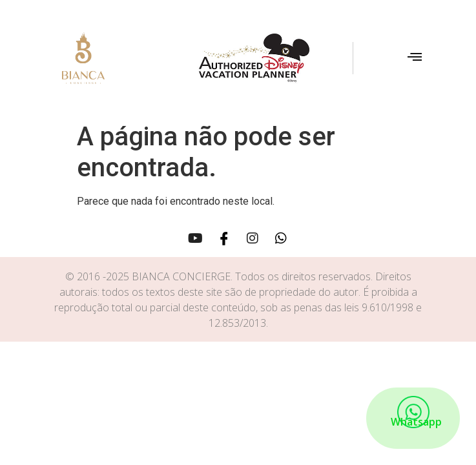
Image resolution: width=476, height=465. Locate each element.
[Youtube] (196, 238)
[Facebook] (224, 238)
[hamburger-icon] (414, 58)
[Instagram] (253, 238)
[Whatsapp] (281, 238)
